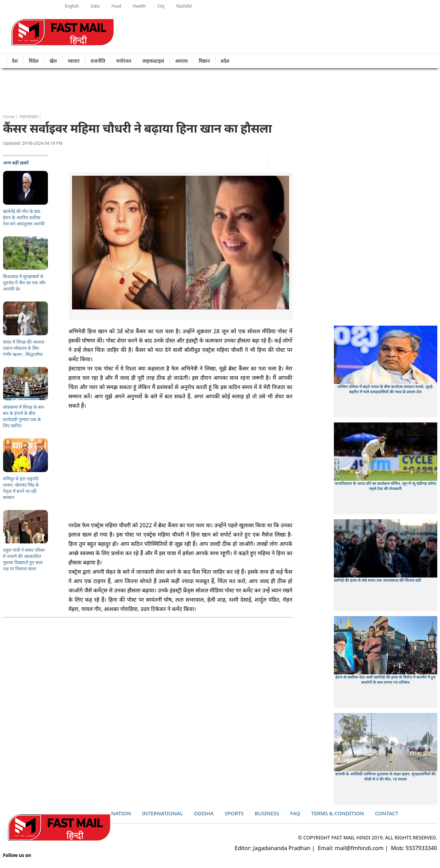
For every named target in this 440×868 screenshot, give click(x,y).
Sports (234, 813)
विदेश (33, 61)
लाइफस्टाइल (153, 61)
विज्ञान (204, 61)
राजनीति (98, 61)
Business (267, 813)
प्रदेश (227, 61)
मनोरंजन (124, 61)
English (72, 6)
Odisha (204, 813)
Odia (95, 6)
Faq (295, 813)
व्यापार (74, 61)
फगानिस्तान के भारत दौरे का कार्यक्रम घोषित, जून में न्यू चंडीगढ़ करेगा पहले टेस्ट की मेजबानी (385, 486)
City (161, 6)
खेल (53, 61)
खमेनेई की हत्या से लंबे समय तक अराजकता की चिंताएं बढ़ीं (377, 580)
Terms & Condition (337, 813)
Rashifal (184, 6)
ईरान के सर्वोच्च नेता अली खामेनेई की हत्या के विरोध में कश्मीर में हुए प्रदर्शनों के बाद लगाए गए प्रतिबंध (385, 680)
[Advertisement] (220, 91)
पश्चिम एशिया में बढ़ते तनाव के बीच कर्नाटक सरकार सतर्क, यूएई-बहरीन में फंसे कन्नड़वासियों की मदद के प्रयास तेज (385, 389)
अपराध (181, 61)
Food (116, 6)
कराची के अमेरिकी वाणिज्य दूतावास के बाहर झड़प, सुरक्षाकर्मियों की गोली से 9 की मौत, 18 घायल (385, 776)
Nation (121, 813)
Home (9, 117)
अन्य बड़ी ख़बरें (16, 163)
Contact (387, 813)
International (162, 813)
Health (139, 6)
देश (15, 61)
